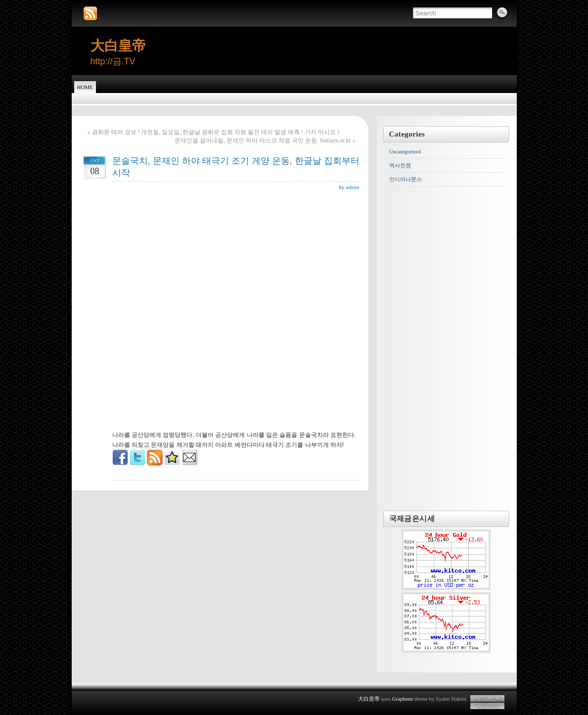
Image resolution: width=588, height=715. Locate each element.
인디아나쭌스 (406, 179)
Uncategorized (405, 151)
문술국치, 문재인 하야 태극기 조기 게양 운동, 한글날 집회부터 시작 (236, 167)
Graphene (402, 699)
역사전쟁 (400, 165)
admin (353, 187)
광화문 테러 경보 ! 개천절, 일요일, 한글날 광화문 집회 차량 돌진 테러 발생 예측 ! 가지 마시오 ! (216, 132)
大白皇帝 (118, 46)
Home (85, 87)
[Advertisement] (236, 216)
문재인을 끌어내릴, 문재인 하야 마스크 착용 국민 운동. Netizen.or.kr (263, 141)
